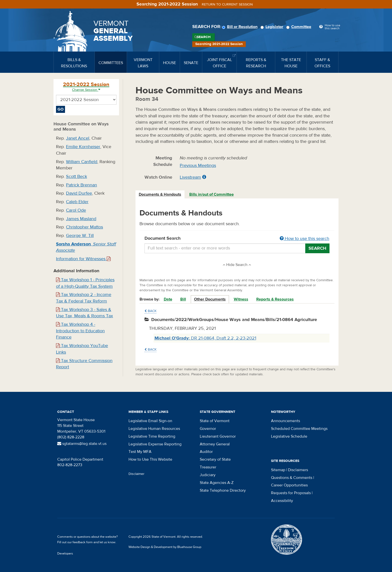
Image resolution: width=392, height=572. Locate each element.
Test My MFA (140, 452)
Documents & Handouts (160, 194)
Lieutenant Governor (218, 436)
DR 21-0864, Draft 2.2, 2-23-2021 (205, 338)
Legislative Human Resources (154, 429)
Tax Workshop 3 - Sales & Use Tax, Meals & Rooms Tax (84, 313)
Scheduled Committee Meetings (299, 429)
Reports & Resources (275, 299)
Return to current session (227, 5)
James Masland (81, 219)
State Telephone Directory (223, 490)
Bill (183, 299)
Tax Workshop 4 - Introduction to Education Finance (80, 331)
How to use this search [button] (304, 239)
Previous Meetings (198, 166)
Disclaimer (136, 474)
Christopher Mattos (84, 227)
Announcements (285, 421)
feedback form (83, 542)
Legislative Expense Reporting (155, 444)
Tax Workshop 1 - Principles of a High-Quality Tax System (85, 283)
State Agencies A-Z (217, 483)
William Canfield (82, 162)
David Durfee (79, 193)
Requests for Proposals (291, 493)
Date (168, 299)
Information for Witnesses (83, 259)
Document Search (237, 239)
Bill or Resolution (240, 27)
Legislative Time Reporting (152, 436)
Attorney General (215, 444)
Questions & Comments (292, 478)
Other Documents (210, 299)
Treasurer (208, 467)
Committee (299, 27)
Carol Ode (76, 210)
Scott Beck (76, 177)
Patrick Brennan (81, 185)
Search (204, 37)
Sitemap (278, 470)
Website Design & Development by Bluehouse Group (165, 547)
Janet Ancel (78, 138)
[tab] (160, 195)
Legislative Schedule (289, 436)
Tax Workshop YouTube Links (82, 349)
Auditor (206, 452)
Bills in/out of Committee (211, 194)
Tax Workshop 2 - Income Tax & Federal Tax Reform (84, 298)
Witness (241, 299)
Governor (208, 429)
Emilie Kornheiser (83, 147)
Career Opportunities (289, 485)
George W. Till (80, 236)
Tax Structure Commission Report (84, 364)
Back (150, 311)
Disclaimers (298, 470)
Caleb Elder (77, 202)
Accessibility (282, 501)
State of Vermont (215, 421)
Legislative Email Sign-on (150, 421)
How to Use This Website (150, 459)
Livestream (190, 177)
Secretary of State (215, 459)
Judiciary (208, 475)
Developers (65, 553)
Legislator (273, 27)
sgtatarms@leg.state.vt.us (82, 444)
